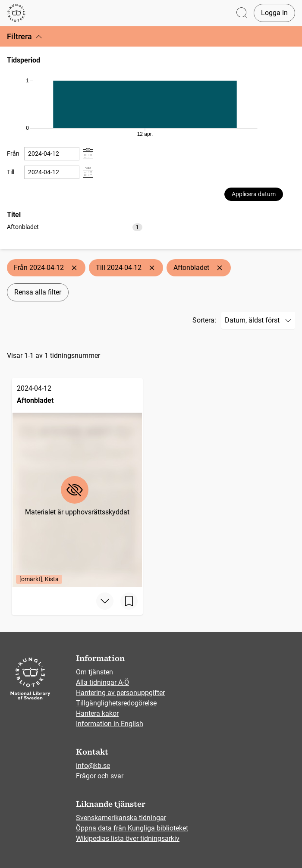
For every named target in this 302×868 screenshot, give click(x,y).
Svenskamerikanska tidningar (121, 818)
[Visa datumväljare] (88, 154)
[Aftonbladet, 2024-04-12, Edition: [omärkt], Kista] (77, 483)
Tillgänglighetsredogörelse (116, 703)
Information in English (110, 724)
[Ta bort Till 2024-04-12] (152, 268)
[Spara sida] (129, 601)
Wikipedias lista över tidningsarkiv (128, 838)
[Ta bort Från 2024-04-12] (74, 268)
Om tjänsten (94, 672)
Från (13, 154)
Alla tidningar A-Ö (102, 682)
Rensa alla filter (38, 292)
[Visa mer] (105, 601)
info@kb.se (93, 766)
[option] (75, 227)
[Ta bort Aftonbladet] (220, 268)
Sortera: (204, 320)
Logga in (274, 13)
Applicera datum (254, 194)
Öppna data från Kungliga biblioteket (132, 828)
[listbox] (75, 227)
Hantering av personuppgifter (120, 693)
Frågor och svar (100, 776)
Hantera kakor (97, 713)
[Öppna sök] (242, 13)
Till (11, 172)
